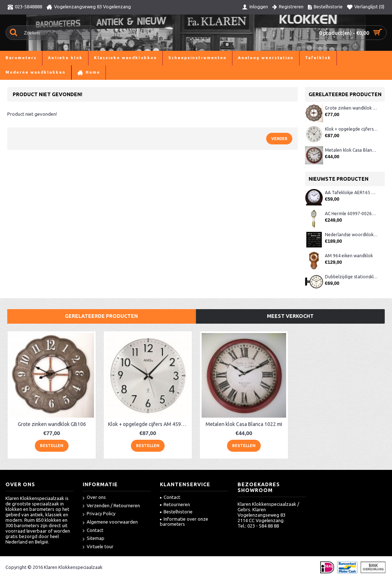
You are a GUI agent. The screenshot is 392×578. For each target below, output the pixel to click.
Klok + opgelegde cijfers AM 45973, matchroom (351, 129)
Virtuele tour (98, 547)
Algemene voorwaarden (110, 522)
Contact (93, 531)
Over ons (94, 498)
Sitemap (94, 539)
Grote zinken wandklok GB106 (351, 108)
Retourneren (175, 504)
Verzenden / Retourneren (111, 506)
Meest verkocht (290, 316)
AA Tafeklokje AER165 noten (351, 192)
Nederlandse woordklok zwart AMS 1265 (351, 235)
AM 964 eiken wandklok (349, 256)
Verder (279, 139)
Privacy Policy (99, 514)
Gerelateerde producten (101, 316)
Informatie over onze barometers (184, 521)
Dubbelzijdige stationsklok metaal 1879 (351, 277)
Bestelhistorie (176, 512)
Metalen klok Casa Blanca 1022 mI (351, 150)
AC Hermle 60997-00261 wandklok (351, 214)
